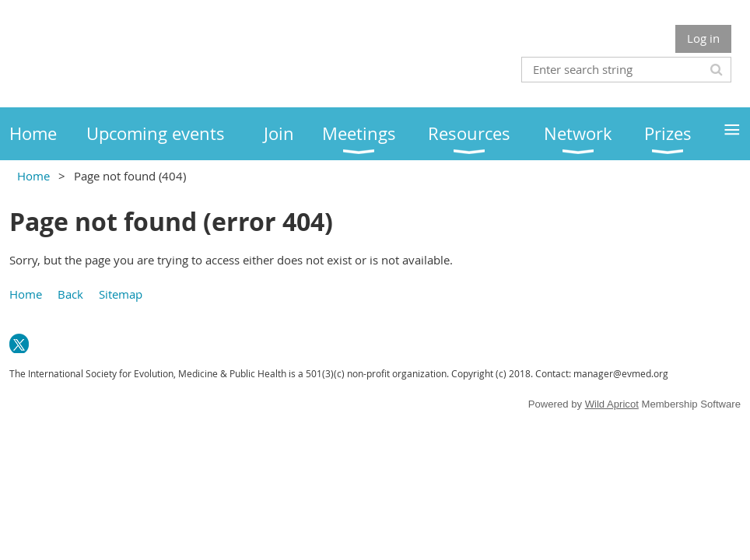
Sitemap (121, 294)
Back (70, 294)
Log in (703, 38)
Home (33, 176)
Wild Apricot (612, 404)
